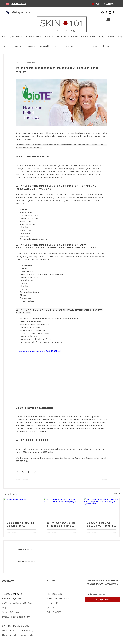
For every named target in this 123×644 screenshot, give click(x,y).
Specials (32, 46)
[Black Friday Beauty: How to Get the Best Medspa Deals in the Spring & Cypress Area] (102, 508)
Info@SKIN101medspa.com (16, 617)
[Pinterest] (114, 12)
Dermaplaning (70, 46)
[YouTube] (110, 12)
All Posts (7, 46)
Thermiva (106, 46)
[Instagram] (103, 12)
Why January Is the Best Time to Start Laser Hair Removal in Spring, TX (61, 524)
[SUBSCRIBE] (102, 600)
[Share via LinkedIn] (29, 472)
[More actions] (106, 63)
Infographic (45, 46)
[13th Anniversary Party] (21, 508)
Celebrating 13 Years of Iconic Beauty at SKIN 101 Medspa (20, 524)
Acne (57, 46)
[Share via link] (35, 472)
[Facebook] (106, 12)
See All (117, 494)
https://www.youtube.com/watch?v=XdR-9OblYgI (38, 351)
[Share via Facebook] (17, 472)
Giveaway (19, 46)
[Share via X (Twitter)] (23, 472)
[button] (108, 19)
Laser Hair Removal (89, 46)
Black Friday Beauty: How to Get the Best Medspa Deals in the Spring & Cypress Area (102, 524)
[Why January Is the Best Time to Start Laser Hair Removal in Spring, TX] (61, 508)
